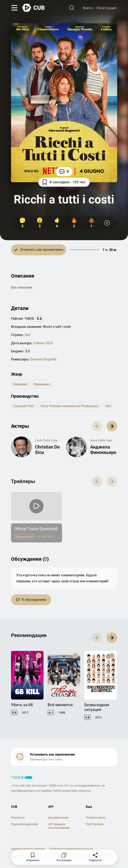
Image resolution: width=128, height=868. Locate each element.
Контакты (18, 818)
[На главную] (34, 8)
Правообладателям (24, 825)
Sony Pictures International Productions (70, 406)
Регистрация (106, 8)
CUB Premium (95, 825)
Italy (28, 335)
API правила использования (59, 826)
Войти (88, 8)
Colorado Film (24, 406)
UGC (109, 406)
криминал (42, 384)
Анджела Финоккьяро (103, 450)
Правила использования (28, 849)
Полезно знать (96, 818)
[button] (112, 426)
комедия (20, 384)
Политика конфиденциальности (71, 849)
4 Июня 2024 (43, 343)
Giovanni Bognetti (43, 359)
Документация (58, 818)
